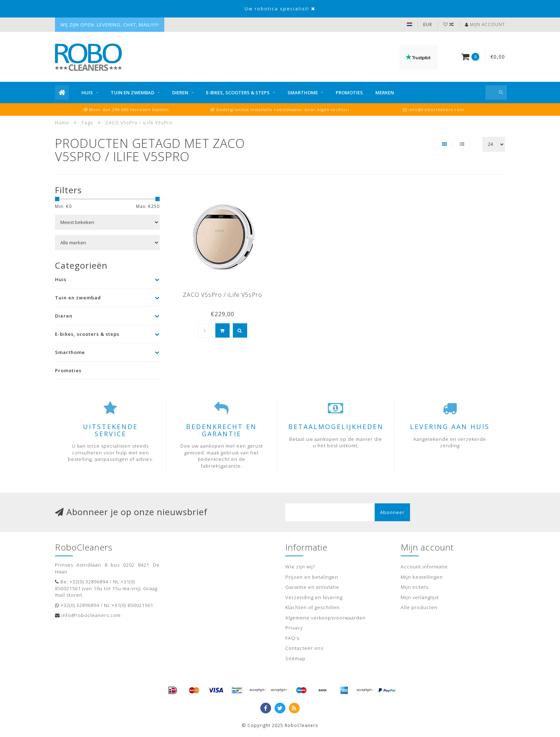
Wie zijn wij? (300, 567)
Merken (385, 93)
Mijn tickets (415, 587)
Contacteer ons (304, 648)
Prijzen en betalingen (312, 577)
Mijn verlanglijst (420, 597)
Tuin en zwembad (132, 93)
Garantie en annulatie (312, 587)
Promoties (349, 93)
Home (62, 123)
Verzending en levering (314, 597)
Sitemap (295, 658)
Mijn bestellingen (422, 577)
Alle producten (419, 607)
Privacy (294, 628)
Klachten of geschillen (312, 607)
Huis (87, 93)
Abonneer (392, 512)
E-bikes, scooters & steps (238, 93)
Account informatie (424, 567)
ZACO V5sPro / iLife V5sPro (222, 295)
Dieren (180, 93)
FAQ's (292, 638)
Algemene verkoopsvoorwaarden (326, 618)
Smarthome (303, 93)
